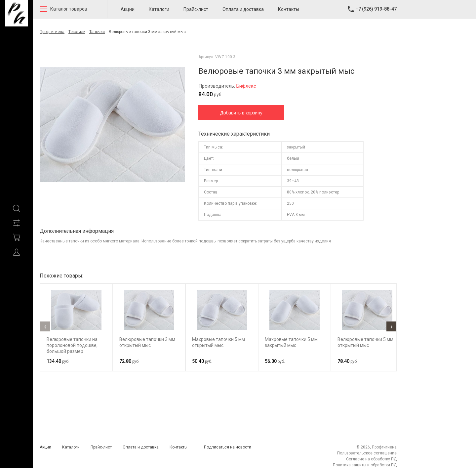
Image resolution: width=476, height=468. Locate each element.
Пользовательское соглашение (367, 453)
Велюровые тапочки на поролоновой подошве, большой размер (72, 345)
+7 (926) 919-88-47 (376, 9)
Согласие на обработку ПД (371, 459)
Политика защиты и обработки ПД (365, 465)
